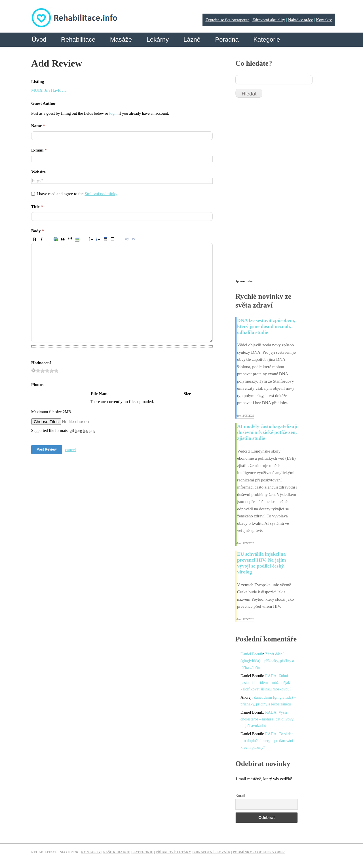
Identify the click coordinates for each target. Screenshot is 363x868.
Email (240, 796)
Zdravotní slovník (212, 852)
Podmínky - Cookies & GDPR (259, 852)
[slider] (47, 371)
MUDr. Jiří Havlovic (49, 90)
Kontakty (324, 20)
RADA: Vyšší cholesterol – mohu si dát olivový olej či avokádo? (267, 719)
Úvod (39, 40)
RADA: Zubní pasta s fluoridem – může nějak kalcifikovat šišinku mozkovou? (266, 683)
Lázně (192, 40)
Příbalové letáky (173, 852)
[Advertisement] (278, 191)
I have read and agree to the (77, 194)
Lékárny (158, 40)
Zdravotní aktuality (269, 20)
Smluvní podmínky (101, 194)
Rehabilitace (78, 40)
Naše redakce (116, 852)
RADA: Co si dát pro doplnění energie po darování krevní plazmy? (267, 741)
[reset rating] (33, 370)
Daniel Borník (252, 654)
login (113, 113)
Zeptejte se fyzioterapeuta (227, 20)
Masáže (121, 40)
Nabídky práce (301, 20)
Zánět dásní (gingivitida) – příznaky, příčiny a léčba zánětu (267, 661)
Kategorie (267, 40)
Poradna (227, 40)
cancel (70, 450)
